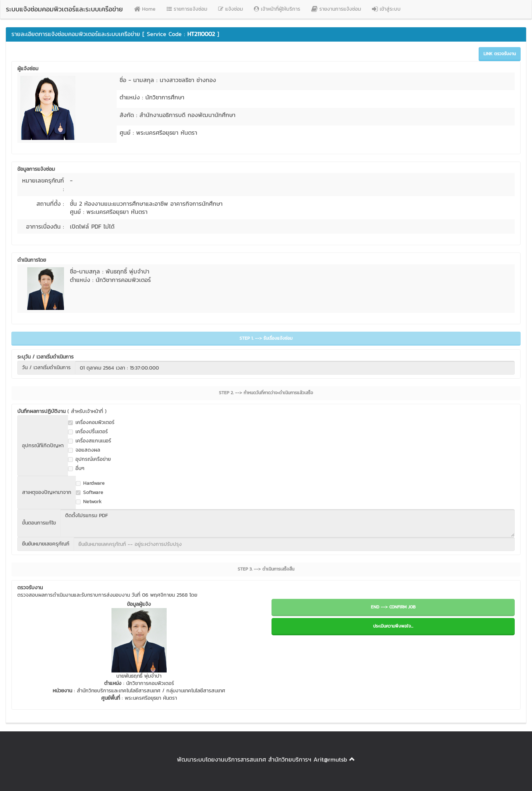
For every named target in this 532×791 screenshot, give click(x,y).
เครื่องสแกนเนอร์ (90, 441)
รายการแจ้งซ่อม (187, 9)
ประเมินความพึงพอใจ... (393, 626)
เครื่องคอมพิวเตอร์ (91, 423)
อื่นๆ (76, 469)
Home (145, 9)
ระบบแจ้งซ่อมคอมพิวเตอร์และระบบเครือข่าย (64, 9)
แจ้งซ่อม (230, 9)
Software (90, 492)
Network (89, 502)
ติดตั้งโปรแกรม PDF (288, 523)
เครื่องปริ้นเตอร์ (88, 432)
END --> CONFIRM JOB (393, 607)
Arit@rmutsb (330, 759)
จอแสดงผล (84, 450)
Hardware (90, 483)
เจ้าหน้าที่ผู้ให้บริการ (277, 9)
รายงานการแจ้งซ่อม (336, 9)
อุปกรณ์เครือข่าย (89, 459)
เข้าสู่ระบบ (386, 9)
